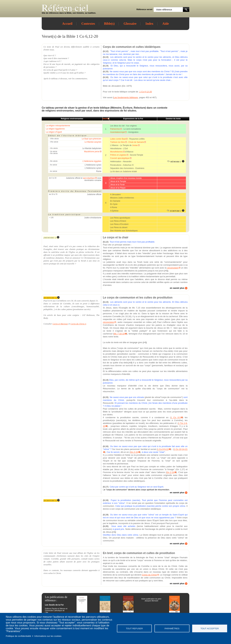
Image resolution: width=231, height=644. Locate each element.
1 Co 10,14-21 (181, 449)
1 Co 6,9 (176, 417)
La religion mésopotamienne (58, 126)
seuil (78, 111)
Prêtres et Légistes (118, 155)
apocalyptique (89, 178)
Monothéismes (116, 152)
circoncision (173, 268)
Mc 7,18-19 (119, 334)
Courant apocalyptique (120, 158)
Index (149, 24)
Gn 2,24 (134, 452)
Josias (135, 145)
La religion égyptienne (55, 129)
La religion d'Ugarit (54, 132)
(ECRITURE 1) (52, 298)
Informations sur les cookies (48, 636)
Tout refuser (134, 629)
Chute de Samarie (136, 142)
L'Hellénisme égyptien (92, 161)
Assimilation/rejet (118, 132)
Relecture (139, 108)
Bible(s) (109, 24)
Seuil (105, 119)
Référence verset (144, 9)
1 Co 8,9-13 (163, 449)
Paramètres (172, 629)
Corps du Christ (149, 575)
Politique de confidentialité (18, 636)
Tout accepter (210, 629)
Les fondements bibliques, (126, 97)
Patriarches (115, 129)
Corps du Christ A (78, 324)
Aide (166, 24)
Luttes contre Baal (118, 139)
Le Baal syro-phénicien (92, 139)
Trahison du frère (118, 142)
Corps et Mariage (60, 324)
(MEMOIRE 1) (51, 238)
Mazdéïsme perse (92, 152)
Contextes (88, 24)
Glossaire (130, 24)
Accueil (67, 24)
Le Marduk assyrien (93, 142)
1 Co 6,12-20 (145, 92)
